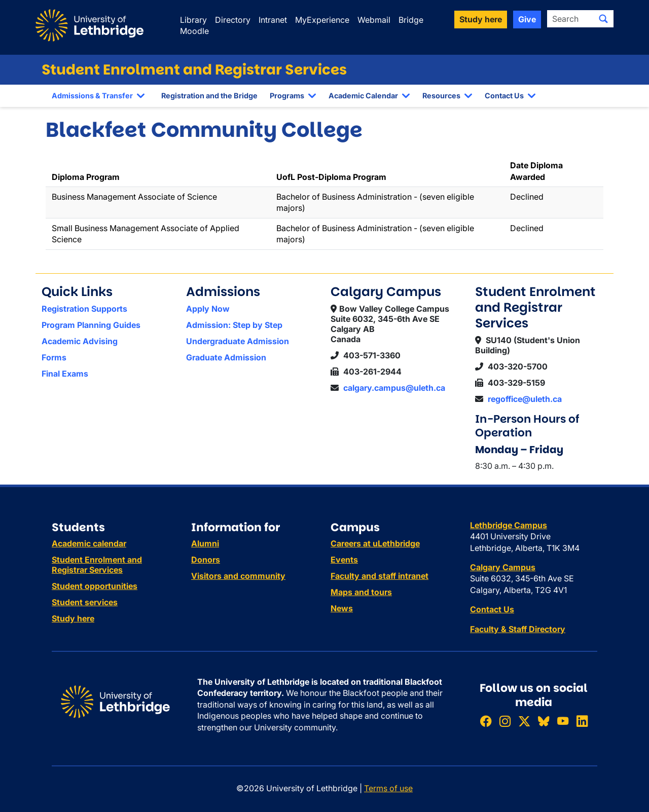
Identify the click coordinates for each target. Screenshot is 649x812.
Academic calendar (89, 543)
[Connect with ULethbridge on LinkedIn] (582, 721)
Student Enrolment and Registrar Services (194, 70)
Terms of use (388, 788)
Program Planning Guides (91, 325)
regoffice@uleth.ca (525, 399)
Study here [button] (481, 19)
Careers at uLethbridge (375, 543)
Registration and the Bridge (209, 96)
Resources (441, 96)
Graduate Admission (226, 357)
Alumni (205, 543)
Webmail (374, 20)
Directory (233, 20)
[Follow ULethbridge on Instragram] (505, 721)
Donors (206, 560)
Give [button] (527, 19)
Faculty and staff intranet (380, 576)
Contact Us (504, 96)
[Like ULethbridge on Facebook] (486, 721)
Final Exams (65, 374)
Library (193, 20)
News (342, 608)
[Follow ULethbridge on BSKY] (544, 721)
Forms (54, 357)
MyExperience (322, 20)
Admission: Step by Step (234, 325)
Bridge (411, 20)
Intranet (273, 20)
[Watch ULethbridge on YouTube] (563, 721)
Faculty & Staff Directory (518, 629)
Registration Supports (84, 309)
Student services (85, 602)
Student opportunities (95, 586)
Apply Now (208, 309)
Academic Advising (80, 341)
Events (344, 560)
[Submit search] (603, 19)
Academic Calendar (363, 96)
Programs (287, 96)
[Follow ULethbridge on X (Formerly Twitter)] (524, 721)
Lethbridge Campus (509, 525)
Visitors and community (238, 576)
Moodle (194, 31)
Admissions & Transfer (92, 96)
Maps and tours (361, 592)
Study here (73, 618)
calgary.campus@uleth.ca (394, 388)
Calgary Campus (503, 567)
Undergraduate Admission (238, 341)
